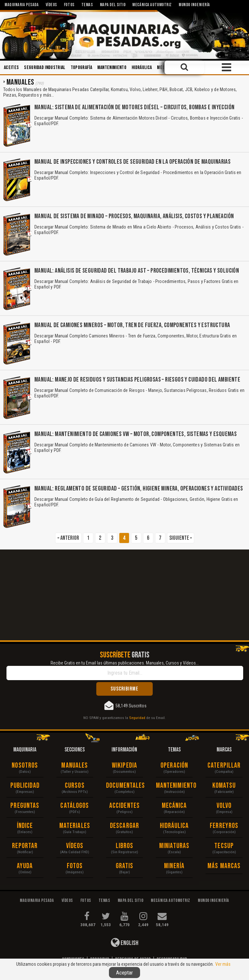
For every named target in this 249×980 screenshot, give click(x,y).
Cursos (75, 786)
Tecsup (224, 846)
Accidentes (124, 806)
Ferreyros (224, 826)
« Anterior (68, 538)
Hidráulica (142, 68)
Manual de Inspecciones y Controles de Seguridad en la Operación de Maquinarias (132, 162)
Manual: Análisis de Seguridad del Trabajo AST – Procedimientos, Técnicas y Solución (137, 271)
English (125, 942)
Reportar (25, 846)
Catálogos (75, 806)
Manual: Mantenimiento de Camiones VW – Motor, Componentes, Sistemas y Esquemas (136, 434)
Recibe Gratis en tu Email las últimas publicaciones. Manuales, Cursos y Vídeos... (125, 663)
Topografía (81, 68)
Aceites (11, 68)
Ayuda (25, 866)
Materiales (75, 826)
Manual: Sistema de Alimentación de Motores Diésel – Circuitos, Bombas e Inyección (134, 107)
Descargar (124, 826)
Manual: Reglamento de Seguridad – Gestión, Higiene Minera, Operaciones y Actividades (139, 489)
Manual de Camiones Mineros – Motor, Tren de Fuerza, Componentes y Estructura (132, 325)
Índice (25, 826)
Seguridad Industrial (45, 68)
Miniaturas (174, 846)
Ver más (223, 964)
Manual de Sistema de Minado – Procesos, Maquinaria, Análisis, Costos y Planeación (134, 216)
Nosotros (25, 766)
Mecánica (174, 806)
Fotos (75, 866)
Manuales (75, 766)
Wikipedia (124, 766)
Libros (125, 846)
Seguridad (137, 718)
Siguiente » (181, 538)
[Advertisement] (124, 595)
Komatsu (224, 786)
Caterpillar (224, 766)
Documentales (124, 786)
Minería (174, 866)
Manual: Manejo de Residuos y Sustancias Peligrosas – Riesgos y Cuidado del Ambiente (137, 380)
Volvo (224, 806)
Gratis (125, 866)
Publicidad (25, 786)
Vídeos (75, 846)
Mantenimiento (112, 68)
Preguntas (25, 806)
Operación (174, 766)
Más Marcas (224, 866)
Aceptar (124, 973)
